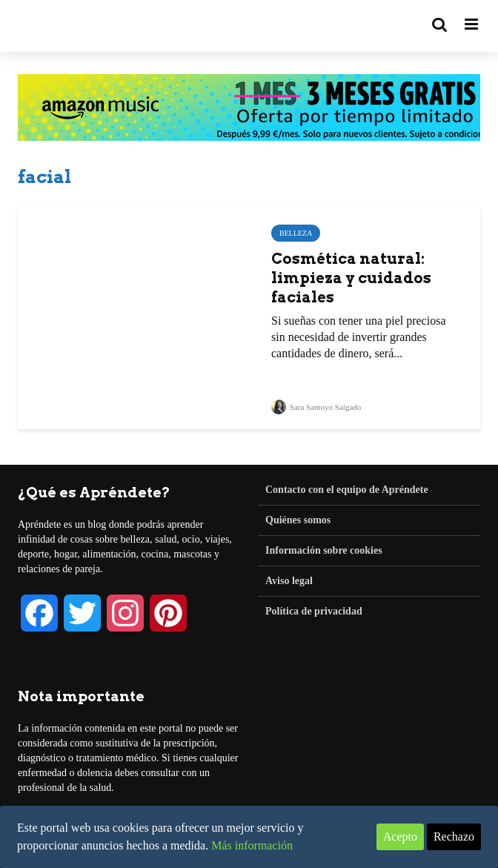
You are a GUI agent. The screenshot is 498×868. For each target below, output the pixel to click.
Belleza (296, 233)
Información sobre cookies (324, 550)
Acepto (400, 836)
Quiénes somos (298, 520)
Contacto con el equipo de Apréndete (347, 490)
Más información (252, 845)
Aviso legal (289, 581)
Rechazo (454, 836)
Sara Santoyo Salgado (316, 407)
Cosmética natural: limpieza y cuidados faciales (351, 278)
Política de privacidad (314, 611)
